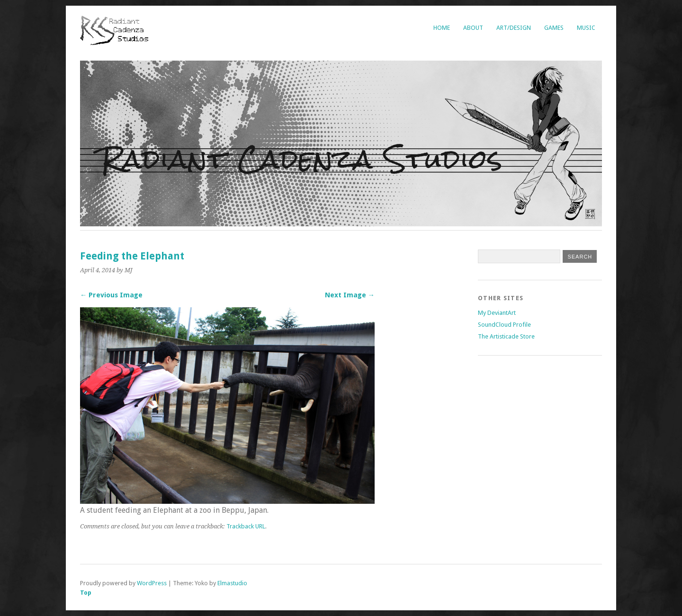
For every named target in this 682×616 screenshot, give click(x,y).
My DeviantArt (497, 313)
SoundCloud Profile (504, 325)
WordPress (152, 583)
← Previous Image (111, 295)
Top (86, 593)
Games (554, 28)
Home (442, 28)
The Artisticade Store (506, 336)
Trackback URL (246, 526)
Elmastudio (232, 583)
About (473, 28)
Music (586, 28)
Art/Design (514, 28)
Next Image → (350, 295)
